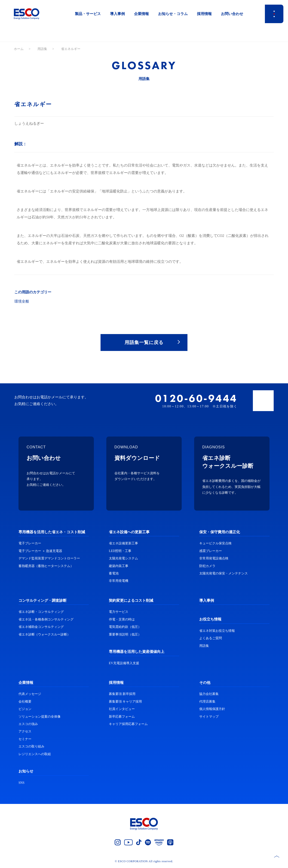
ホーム (19, 49)
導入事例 (117, 14)
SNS (21, 783)
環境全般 (22, 301)
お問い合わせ (232, 14)
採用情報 (204, 14)
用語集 (42, 49)
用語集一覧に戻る (144, 343)
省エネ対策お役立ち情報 (217, 631)
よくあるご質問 (211, 639)
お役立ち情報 (210, 620)
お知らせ (26, 772)
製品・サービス (88, 14)
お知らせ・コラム (173, 14)
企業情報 (141, 14)
